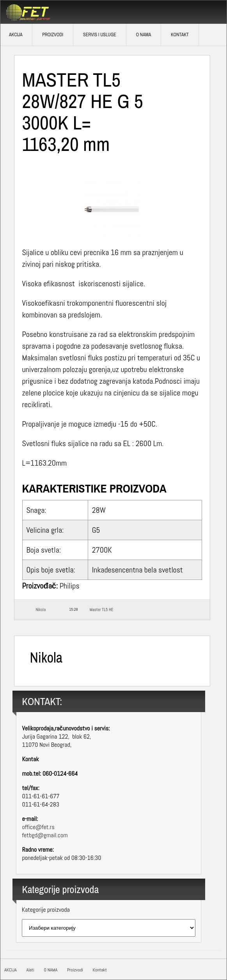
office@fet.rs (38, 827)
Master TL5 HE (102, 610)
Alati (30, 970)
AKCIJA (11, 970)
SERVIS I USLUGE (100, 35)
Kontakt (180, 35)
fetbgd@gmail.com (45, 835)
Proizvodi (53, 35)
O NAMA (143, 35)
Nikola (41, 610)
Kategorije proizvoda (46, 910)
